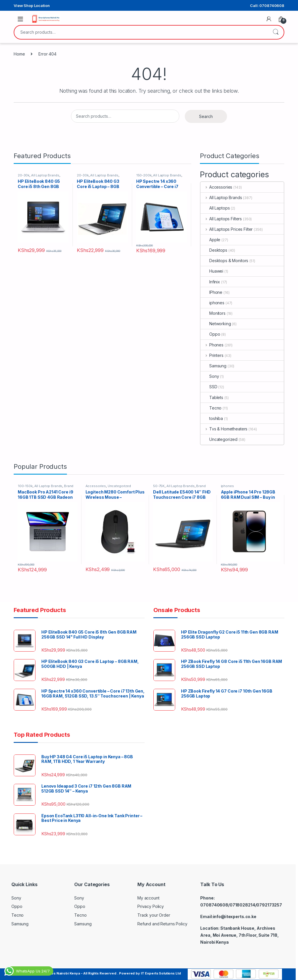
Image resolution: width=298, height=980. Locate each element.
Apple (210, 240)
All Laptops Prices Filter (227, 229)
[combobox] (141, 32)
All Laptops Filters (221, 219)
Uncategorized (219, 439)
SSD (209, 387)
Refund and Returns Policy (162, 924)
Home (19, 54)
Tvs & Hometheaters (224, 429)
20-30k (24, 175)
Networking (216, 324)
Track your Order (154, 915)
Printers (212, 355)
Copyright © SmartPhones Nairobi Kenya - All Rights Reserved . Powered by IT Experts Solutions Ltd (96, 973)
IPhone (211, 292)
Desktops (214, 250)
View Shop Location (32, 6)
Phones (212, 345)
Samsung (213, 366)
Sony (210, 376)
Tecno (211, 408)
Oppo (210, 334)
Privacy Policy (151, 906)
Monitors (213, 313)
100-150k (25, 486)
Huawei (212, 271)
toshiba (212, 418)
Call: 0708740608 (267, 6)
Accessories (216, 187)
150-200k (144, 175)
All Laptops (215, 208)
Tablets (212, 397)
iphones (212, 303)
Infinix (210, 282)
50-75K (159, 486)
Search (276, 32)
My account (148, 898)
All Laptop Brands (45, 175)
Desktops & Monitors (224, 261)
